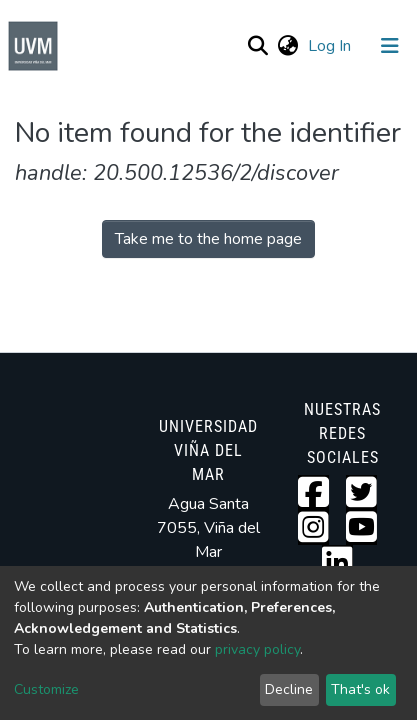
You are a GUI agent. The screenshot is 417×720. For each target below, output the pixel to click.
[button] (287, 46)
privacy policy (257, 649)
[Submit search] (257, 46)
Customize (46, 689)
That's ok (360, 689)
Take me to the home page (208, 239)
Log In (331, 46)
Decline (289, 689)
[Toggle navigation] (390, 46)
